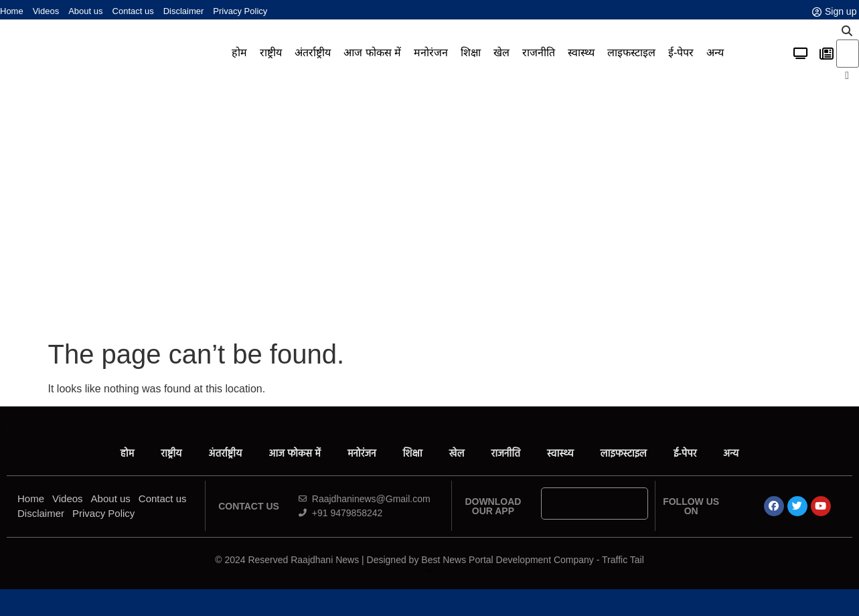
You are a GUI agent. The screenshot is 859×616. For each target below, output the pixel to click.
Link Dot (430, 573)
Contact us (133, 11)
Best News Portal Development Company (507, 560)
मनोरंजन (431, 53)
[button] (847, 31)
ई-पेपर (681, 53)
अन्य (715, 53)
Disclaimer (184, 11)
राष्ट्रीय (271, 53)
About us (85, 11)
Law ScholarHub (429, 571)
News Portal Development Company (429, 571)
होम (239, 53)
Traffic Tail (623, 560)
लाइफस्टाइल (631, 53)
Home (12, 11)
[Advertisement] (430, 211)
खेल (501, 53)
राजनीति (539, 53)
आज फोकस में (372, 53)
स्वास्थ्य (581, 53)
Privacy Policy (240, 11)
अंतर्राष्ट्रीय (313, 53)
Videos (46, 11)
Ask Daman (429, 569)
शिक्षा (471, 53)
